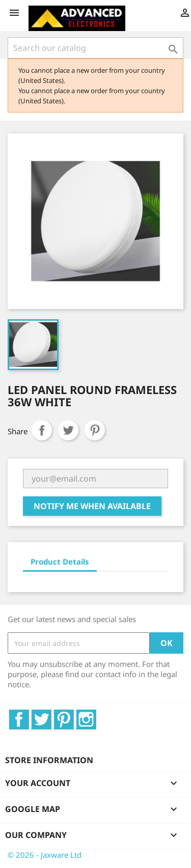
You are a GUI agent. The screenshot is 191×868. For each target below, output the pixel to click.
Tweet (68, 430)
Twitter (51, 715)
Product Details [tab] (60, 562)
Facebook (29, 715)
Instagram (96, 715)
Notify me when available (92, 506)
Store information (49, 760)
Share (42, 430)
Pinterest (95, 430)
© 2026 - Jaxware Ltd (45, 855)
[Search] (95, 48)
